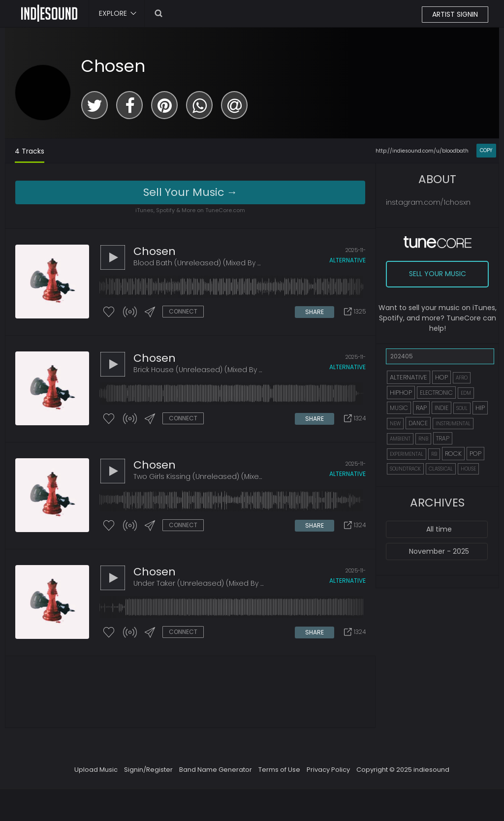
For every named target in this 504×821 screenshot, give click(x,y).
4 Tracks (30, 151)
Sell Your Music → (190, 192)
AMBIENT (400, 439)
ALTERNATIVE (409, 377)
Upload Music (96, 770)
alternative (347, 260)
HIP (480, 408)
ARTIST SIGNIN (455, 14)
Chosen (113, 66)
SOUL (462, 408)
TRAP (443, 438)
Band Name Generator (216, 770)
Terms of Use (279, 770)
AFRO (462, 378)
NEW (395, 424)
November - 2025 (439, 551)
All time (439, 529)
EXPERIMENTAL (407, 454)
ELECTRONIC (436, 393)
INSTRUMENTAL (453, 424)
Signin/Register (148, 770)
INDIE (441, 408)
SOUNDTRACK (405, 469)
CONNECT (183, 311)
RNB (423, 439)
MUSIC (399, 408)
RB (434, 454)
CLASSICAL (441, 469)
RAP (421, 408)
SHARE (315, 312)
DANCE (418, 423)
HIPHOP (401, 393)
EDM (466, 393)
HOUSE (468, 469)
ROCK (453, 454)
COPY (486, 150)
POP (475, 454)
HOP (441, 377)
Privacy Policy (328, 770)
